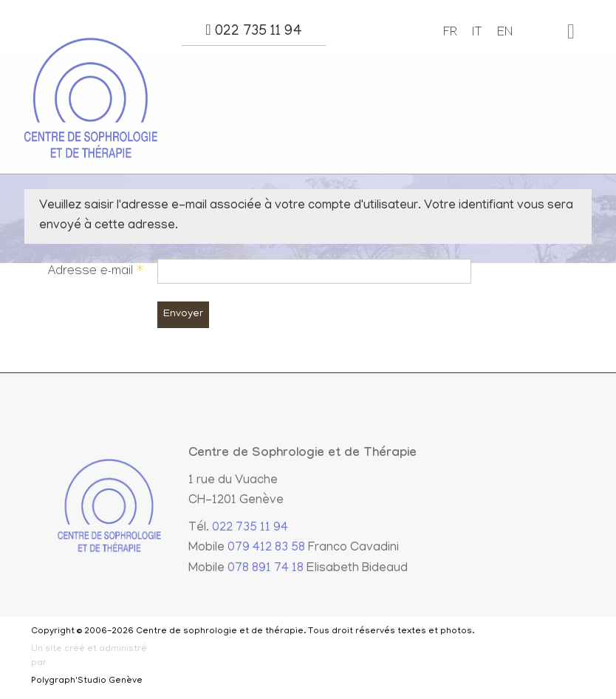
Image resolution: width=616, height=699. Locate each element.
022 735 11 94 (253, 31)
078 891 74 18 (266, 569)
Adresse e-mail (95, 272)
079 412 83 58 (266, 548)
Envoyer (183, 314)
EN (505, 34)
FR (450, 34)
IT (477, 34)
